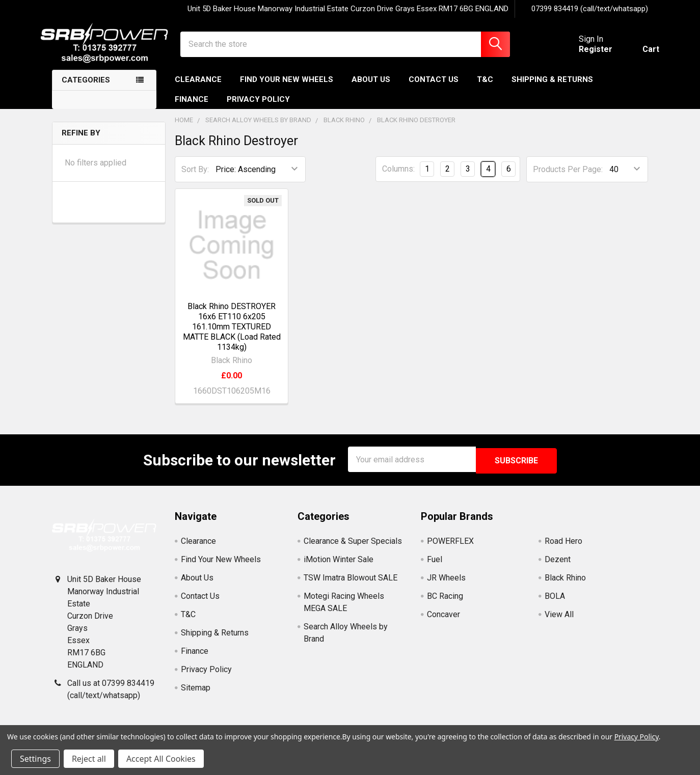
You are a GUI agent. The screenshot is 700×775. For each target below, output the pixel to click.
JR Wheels (446, 584)
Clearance (198, 88)
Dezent (558, 566)
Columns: (398, 177)
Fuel (435, 566)
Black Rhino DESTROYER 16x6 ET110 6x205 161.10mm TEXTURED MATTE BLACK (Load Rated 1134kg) (232, 335)
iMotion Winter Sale (339, 566)
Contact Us (434, 88)
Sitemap (196, 694)
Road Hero (563, 548)
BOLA (555, 603)
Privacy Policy (258, 107)
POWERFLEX (450, 548)
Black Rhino (565, 584)
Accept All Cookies (161, 759)
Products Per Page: (568, 177)
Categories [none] (86, 89)
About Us (371, 88)
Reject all (89, 759)
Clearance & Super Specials (353, 548)
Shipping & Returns (552, 88)
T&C (485, 88)
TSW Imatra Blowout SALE (351, 584)
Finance (192, 107)
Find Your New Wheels (287, 88)
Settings (35, 759)
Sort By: (195, 177)
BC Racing (445, 603)
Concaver (443, 621)
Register (584, 55)
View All (559, 621)
